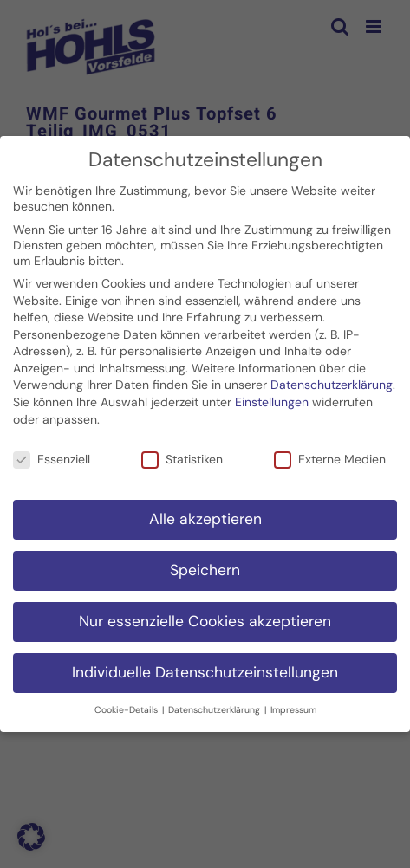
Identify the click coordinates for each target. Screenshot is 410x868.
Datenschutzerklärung (332, 382)
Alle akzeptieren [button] (205, 515)
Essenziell (52, 456)
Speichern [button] (205, 567)
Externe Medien (330, 456)
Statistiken (182, 456)
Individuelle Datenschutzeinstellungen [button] (205, 669)
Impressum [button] (293, 706)
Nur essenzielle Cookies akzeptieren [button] (205, 618)
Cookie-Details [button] (127, 706)
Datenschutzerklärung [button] (215, 706)
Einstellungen (272, 398)
